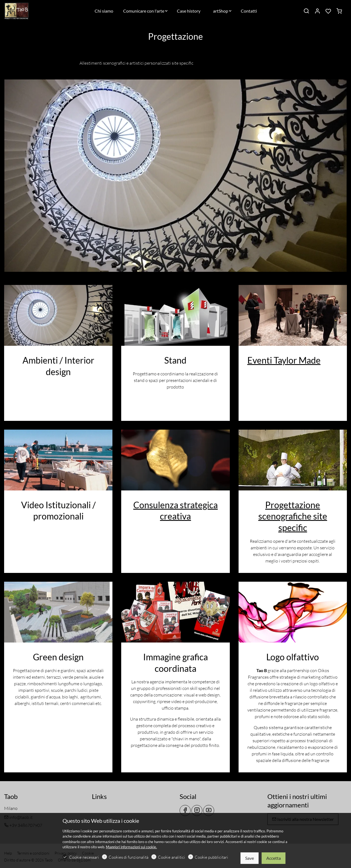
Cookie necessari (84, 857)
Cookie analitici (172, 857)
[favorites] (328, 11)
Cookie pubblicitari (211, 857)
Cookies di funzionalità (128, 857)
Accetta (274, 858)
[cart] (339, 11)
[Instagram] (197, 810)
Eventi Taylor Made (284, 360)
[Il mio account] (317, 11)
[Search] (306, 11)
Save (250, 858)
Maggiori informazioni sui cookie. (131, 847)
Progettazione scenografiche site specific (293, 516)
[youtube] (209, 810)
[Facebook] (185, 810)
